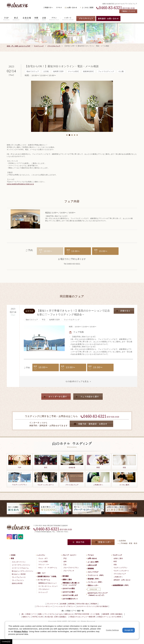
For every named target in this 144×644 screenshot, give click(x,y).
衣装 (115, 565)
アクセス (91, 555)
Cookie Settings (112, 630)
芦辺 (65, 558)
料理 (115, 562)
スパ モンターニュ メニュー (48, 586)
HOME (13, 555)
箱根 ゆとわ (69, 614)
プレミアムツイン (18, 580)
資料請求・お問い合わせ (122, 580)
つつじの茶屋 (43, 562)
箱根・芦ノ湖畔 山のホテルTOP (19, 46)
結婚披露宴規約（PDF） (121, 585)
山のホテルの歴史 (69, 589)
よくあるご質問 (93, 562)
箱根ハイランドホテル (46, 614)
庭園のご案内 (67, 580)
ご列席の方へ (118, 577)
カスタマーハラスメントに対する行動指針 (93, 606)
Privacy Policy (21, 631)
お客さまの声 (92, 565)
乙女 (65, 565)
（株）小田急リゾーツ (29, 614)
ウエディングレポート (121, 571)
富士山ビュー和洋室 (19, 574)
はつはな (60, 614)
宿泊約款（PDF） (94, 579)
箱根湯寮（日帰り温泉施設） (113, 614)
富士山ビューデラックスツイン (23, 571)
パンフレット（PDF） (95, 582)
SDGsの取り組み (83, 604)
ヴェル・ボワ (43, 558)
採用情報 (71, 604)
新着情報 (91, 569)
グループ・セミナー (69, 555)
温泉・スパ (41, 573)
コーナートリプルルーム (20, 568)
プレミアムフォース (19, 577)
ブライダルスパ (44, 589)
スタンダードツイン (19, 562)
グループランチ (69, 571)
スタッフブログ (93, 572)
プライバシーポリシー (44, 606)
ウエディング (39, 46)
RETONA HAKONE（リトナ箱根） (88, 614)
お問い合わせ (92, 558)
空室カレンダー (93, 585)
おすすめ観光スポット (70, 599)
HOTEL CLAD (38, 617)
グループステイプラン (71, 568)
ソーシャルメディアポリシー (65, 606)
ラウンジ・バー (44, 565)
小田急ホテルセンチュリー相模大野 (82, 617)
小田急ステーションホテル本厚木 (109, 617)
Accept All (129, 630)
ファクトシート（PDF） (96, 575)
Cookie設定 (6, 642)
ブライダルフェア (54, 46)
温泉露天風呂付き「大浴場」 (47, 576)
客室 (12, 558)
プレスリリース (52, 604)
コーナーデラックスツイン (21, 565)
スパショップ (43, 592)
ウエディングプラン (120, 568)
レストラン (41, 555)
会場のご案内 (118, 558)
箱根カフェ (27, 617)
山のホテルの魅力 (69, 592)
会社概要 (63, 604)
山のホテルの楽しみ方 (70, 595)
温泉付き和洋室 (17, 583)
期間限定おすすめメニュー (48, 583)
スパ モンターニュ (44, 580)
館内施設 (66, 576)
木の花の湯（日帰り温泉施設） (56, 617)
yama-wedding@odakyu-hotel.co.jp (20, 184)
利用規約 (94, 604)
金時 (65, 562)
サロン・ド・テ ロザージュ (48, 568)
